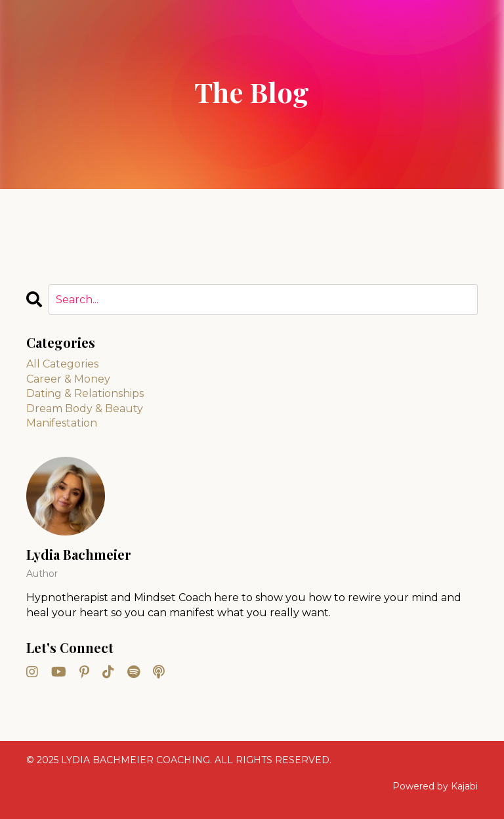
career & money (68, 379)
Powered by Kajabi (435, 786)
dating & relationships (85, 393)
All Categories (62, 364)
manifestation (62, 423)
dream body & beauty (85, 409)
